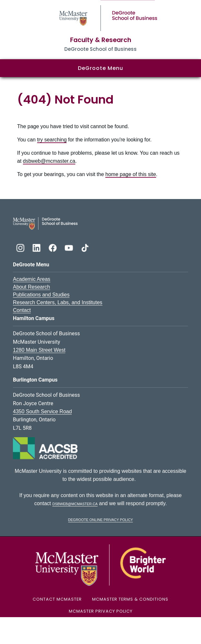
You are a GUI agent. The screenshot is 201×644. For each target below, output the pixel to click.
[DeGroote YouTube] (69, 247)
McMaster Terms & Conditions (130, 599)
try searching (52, 140)
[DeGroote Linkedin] (37, 247)
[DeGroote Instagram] (21, 247)
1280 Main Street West (39, 350)
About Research (32, 287)
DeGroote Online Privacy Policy (101, 519)
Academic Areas (32, 279)
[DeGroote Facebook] (53, 247)
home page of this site (131, 174)
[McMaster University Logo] (100, 565)
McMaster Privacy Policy (101, 611)
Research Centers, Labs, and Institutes (58, 302)
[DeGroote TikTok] (85, 247)
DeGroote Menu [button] (100, 68)
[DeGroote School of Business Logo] (45, 223)
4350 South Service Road (42, 411)
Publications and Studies (41, 295)
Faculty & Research (101, 40)
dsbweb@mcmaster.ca (49, 161)
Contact (22, 310)
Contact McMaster (57, 599)
